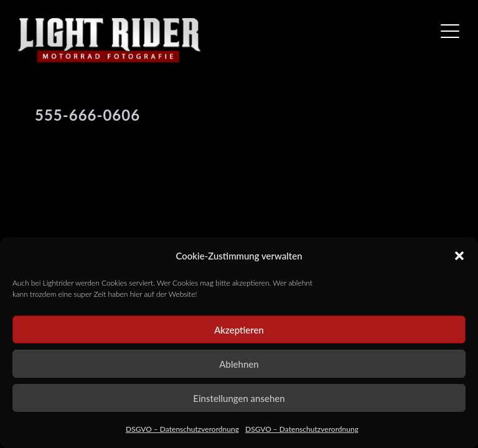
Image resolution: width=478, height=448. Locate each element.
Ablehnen (239, 364)
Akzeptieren (239, 330)
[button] (459, 256)
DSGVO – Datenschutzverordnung (182, 429)
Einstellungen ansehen (239, 398)
